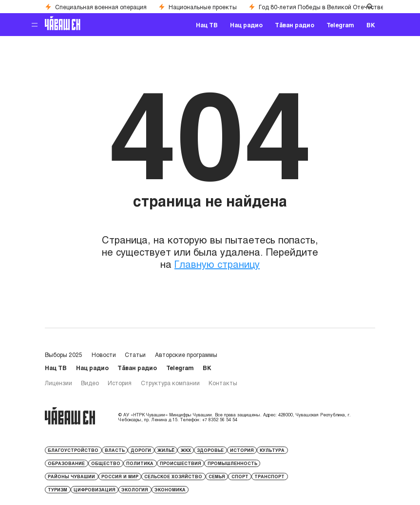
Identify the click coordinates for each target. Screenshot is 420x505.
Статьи (135, 355)
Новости (104, 355)
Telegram (340, 25)
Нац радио (246, 25)
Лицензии (58, 383)
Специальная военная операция (96, 7)
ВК (371, 25)
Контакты (223, 383)
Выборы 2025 (64, 355)
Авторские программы (186, 355)
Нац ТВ (207, 25)
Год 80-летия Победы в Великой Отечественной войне (332, 7)
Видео (90, 383)
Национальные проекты (198, 7)
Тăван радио (295, 25)
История (120, 383)
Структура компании (170, 383)
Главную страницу (217, 264)
